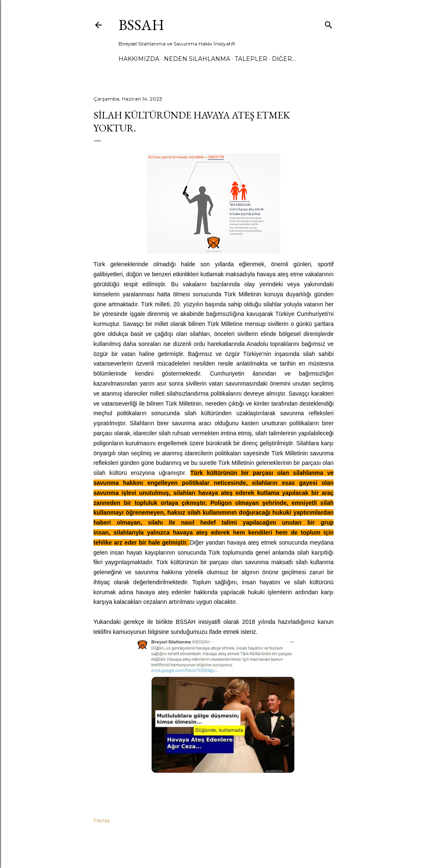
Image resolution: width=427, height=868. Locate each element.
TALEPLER (251, 59)
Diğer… (284, 59)
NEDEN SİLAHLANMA (197, 59)
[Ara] (329, 23)
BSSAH (141, 25)
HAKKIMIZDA (139, 59)
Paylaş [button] (102, 820)
